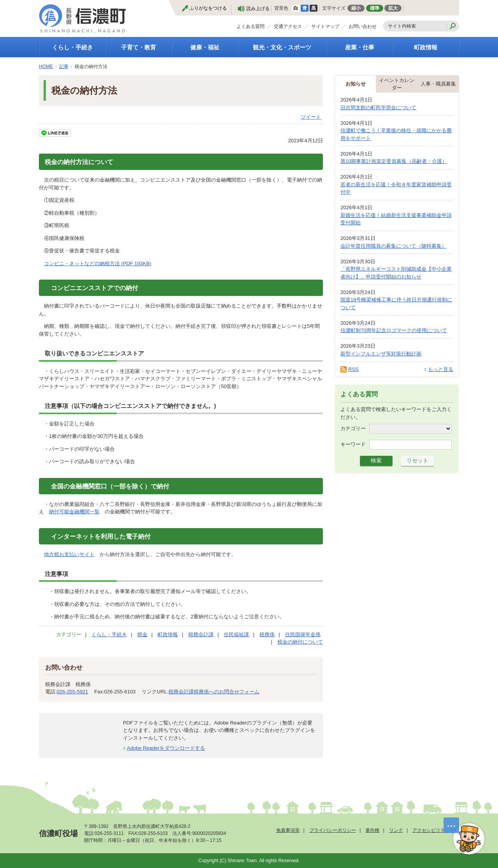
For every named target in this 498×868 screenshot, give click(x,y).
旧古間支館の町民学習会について (378, 108)
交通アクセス (288, 26)
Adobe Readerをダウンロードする (166, 748)
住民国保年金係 (303, 634)
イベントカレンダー (397, 84)
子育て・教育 (139, 47)
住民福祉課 (236, 634)
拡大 (393, 8)
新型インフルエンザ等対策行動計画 (381, 354)
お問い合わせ (363, 26)
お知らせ (356, 84)
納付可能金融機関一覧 (74, 512)
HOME (46, 66)
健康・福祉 (205, 47)
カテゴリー (353, 428)
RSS (353, 369)
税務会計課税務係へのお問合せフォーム (214, 692)
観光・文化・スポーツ (282, 47)
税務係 (267, 634)
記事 (64, 66)
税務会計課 (201, 634)
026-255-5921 (73, 692)
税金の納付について (300, 642)
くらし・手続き (73, 47)
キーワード (353, 444)
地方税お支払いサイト (69, 554)
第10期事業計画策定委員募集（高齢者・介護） (394, 161)
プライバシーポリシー (333, 830)
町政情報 (426, 47)
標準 (375, 8)
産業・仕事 (360, 47)
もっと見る (441, 369)
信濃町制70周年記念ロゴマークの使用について (394, 330)
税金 (142, 634)
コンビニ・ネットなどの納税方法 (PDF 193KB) (98, 263)
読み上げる (258, 9)
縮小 (356, 8)
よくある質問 (251, 26)
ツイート (311, 117)
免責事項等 (288, 830)
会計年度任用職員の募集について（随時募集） (394, 246)
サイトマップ (325, 26)
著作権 (372, 830)
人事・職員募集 (438, 84)
